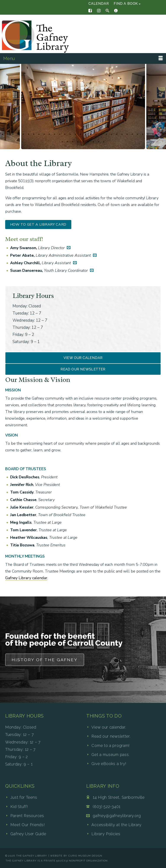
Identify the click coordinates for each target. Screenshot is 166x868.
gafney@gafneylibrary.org (117, 816)
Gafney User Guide (28, 834)
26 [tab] (132, 134)
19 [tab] (96, 134)
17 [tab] (86, 134)
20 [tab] (101, 134)
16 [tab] (80, 134)
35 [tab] (73, 142)
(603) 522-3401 (107, 807)
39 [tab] (93, 142)
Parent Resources (27, 816)
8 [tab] (39, 134)
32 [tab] (163, 134)
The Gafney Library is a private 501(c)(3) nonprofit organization (57, 861)
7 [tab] (34, 134)
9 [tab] (44, 134)
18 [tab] (91, 134)
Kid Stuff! (19, 807)
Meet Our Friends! (28, 825)
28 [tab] (143, 134)
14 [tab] (70, 134)
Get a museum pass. (110, 755)
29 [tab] (148, 134)
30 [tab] (153, 134)
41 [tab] (104, 142)
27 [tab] (137, 134)
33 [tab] (62, 142)
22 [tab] (112, 134)
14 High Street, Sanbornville (119, 797)
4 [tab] (18, 134)
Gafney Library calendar (26, 578)
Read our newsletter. (111, 736)
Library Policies (106, 834)
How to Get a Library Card (38, 225)
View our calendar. (109, 727)
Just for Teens (24, 797)
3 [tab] (13, 134)
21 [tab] (106, 134)
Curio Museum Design (85, 856)
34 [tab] (67, 142)
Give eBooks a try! (109, 764)
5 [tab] (23, 134)
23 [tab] (117, 134)
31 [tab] (158, 134)
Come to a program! (111, 745)
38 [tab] (88, 142)
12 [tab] (60, 134)
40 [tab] (99, 142)
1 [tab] (3, 134)
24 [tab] (122, 134)
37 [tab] (83, 142)
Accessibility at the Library (117, 825)
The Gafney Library (32, 856)
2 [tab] (8, 134)
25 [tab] (127, 134)
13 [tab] (65, 134)
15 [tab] (75, 134)
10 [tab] (49, 134)
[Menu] (83, 58)
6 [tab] (29, 134)
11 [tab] (54, 134)
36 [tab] (78, 142)
